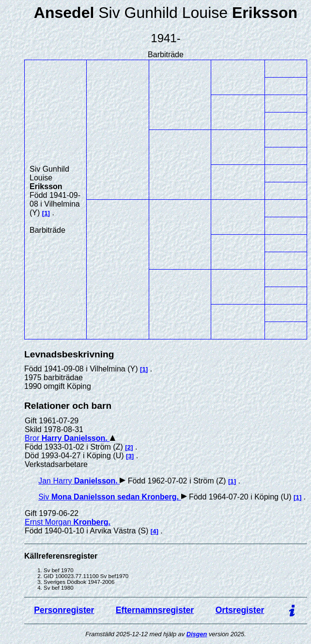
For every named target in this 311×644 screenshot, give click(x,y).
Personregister (64, 610)
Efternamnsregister (155, 610)
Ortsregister (240, 610)
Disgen (197, 634)
